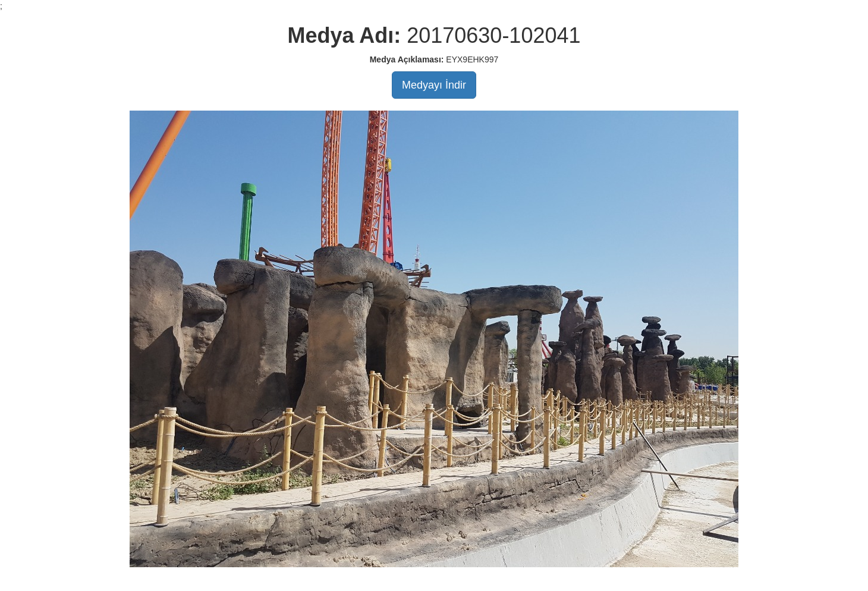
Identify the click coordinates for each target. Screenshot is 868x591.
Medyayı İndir (434, 85)
